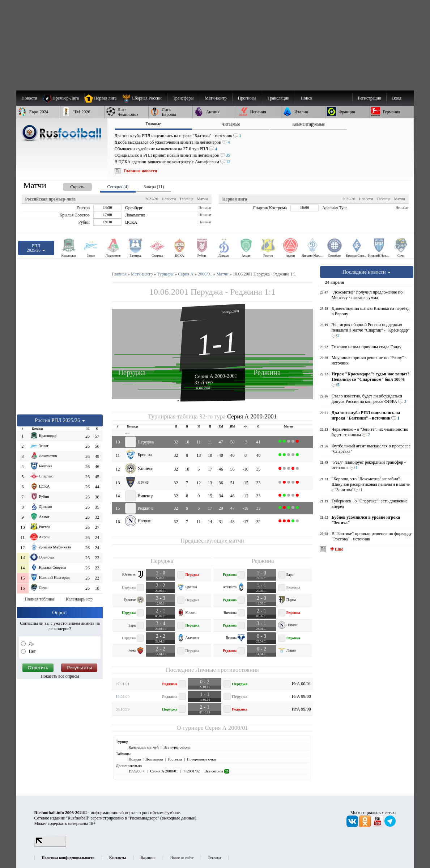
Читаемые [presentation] (231, 124)
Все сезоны (217, 771)
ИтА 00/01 (301, 684)
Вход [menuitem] (397, 98)
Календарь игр (79, 599)
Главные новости (141, 171)
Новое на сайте (182, 858)
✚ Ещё (336, 549)
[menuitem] (144, 98)
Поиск (306, 98)
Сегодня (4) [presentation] (118, 187)
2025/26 (152, 199)
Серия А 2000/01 (226, 728)
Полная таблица (39, 599)
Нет (32, 651)
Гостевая (175, 759)
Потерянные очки (201, 759)
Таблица (186, 199)
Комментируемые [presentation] (308, 124)
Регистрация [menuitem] (370, 98)
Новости (169, 199)
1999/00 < (137, 771)
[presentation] (70, 186)
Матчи (202, 199)
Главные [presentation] (153, 124)
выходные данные (178, 818)
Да (31, 644)
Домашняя (154, 759)
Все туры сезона (177, 747)
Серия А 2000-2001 (216, 376)
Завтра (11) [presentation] (154, 187)
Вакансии (148, 858)
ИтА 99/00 (301, 696)
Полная (135, 759)
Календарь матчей (143, 747)
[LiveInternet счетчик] (50, 846)
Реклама (215, 858)
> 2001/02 (191, 771)
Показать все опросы (60, 676)
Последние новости (367, 272)
